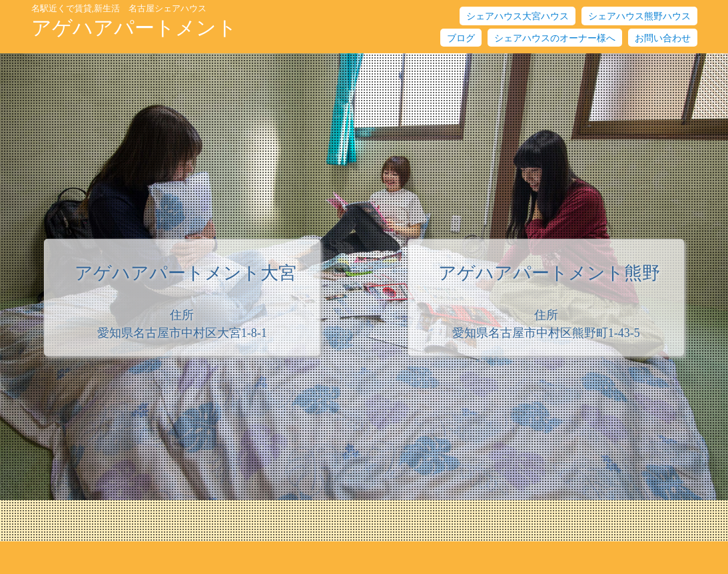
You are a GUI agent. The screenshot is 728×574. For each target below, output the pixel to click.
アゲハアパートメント (134, 21)
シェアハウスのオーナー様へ (555, 38)
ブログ (461, 38)
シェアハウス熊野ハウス (639, 16)
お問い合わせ (663, 38)
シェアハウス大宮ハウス (518, 16)
